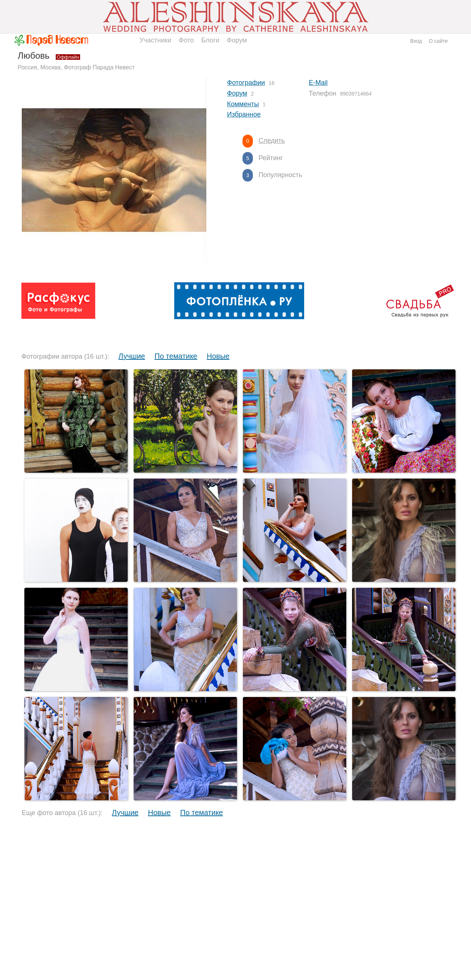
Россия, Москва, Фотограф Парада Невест (76, 67)
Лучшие (132, 356)
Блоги (210, 40)
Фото (186, 40)
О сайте (438, 41)
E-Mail (318, 83)
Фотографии (246, 83)
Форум (237, 40)
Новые (218, 356)
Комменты (243, 104)
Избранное (244, 114)
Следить (271, 141)
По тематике (176, 356)
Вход (416, 41)
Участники (155, 40)
